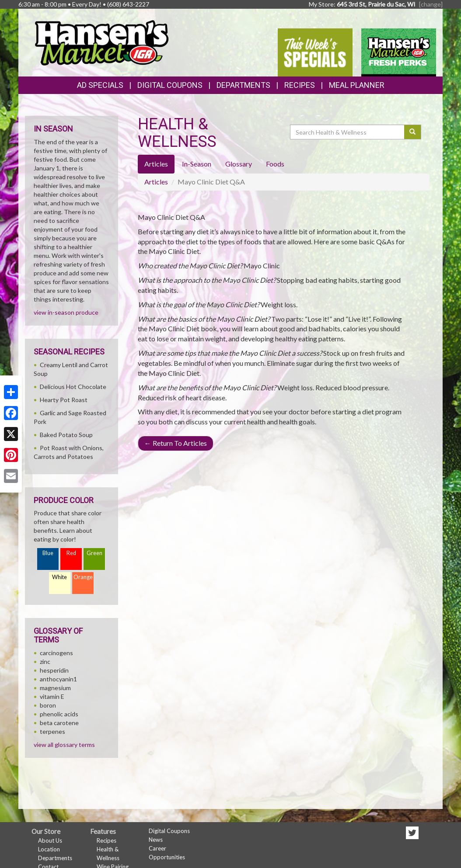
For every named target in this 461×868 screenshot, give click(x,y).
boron (48, 705)
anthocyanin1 (58, 679)
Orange (83, 577)
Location (49, 849)
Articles (156, 182)
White (59, 577)
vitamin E (52, 696)
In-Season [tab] (197, 164)
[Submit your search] (413, 132)
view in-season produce (66, 312)
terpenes (52, 731)
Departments (55, 858)
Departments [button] (243, 85)
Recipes (300, 85)
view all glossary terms (64, 745)
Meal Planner (357, 85)
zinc (45, 661)
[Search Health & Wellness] (348, 132)
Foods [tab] (275, 164)
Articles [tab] (156, 164)
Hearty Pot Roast (64, 400)
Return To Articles (176, 443)
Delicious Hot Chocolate (73, 387)
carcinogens (56, 653)
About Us (50, 840)
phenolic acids (59, 714)
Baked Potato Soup (66, 435)
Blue (48, 553)
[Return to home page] (101, 42)
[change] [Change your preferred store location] (431, 4)
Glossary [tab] (239, 164)
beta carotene (59, 723)
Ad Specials (100, 85)
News (156, 840)
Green (94, 553)
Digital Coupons (170, 85)
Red (71, 553)
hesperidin (54, 670)
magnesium (55, 688)
